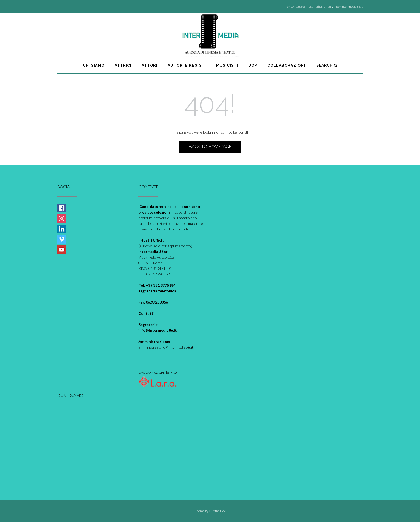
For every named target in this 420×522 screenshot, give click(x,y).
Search (327, 65)
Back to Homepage (210, 147)
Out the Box (217, 511)
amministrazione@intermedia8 (163, 347)
